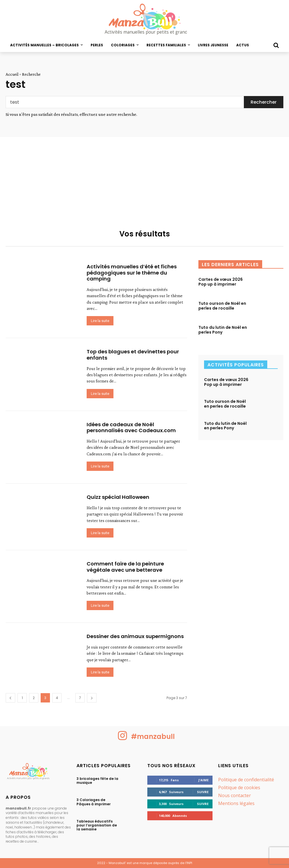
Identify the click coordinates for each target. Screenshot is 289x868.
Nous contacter (235, 795)
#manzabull (154, 737)
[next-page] (92, 698)
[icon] (123, 739)
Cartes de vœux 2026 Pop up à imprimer (221, 282)
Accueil (12, 74)
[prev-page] (10, 698)
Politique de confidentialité (246, 780)
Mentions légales (236, 803)
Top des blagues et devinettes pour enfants (133, 355)
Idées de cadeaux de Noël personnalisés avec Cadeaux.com (131, 428)
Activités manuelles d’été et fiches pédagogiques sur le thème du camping (132, 273)
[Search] (264, 102)
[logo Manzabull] (144, 19)
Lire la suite (100, 321)
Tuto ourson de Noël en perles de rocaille (222, 306)
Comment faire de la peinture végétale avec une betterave (125, 567)
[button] (276, 45)
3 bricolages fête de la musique (97, 781)
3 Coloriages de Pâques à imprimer (94, 802)
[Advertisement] (144, 179)
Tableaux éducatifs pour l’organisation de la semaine (97, 825)
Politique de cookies (239, 787)
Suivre (203, 792)
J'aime (203, 780)
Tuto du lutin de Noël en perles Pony (223, 330)
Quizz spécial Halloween (118, 497)
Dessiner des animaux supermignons (135, 636)
